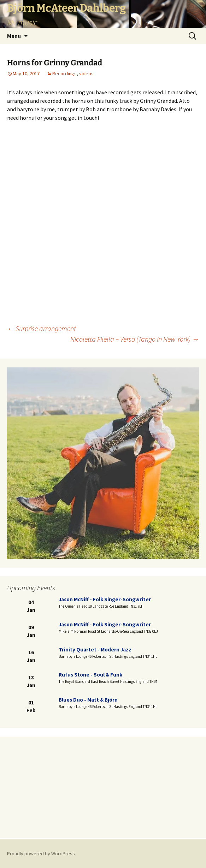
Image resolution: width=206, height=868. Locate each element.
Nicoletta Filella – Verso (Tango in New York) (135, 339)
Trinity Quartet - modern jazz (95, 649)
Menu (14, 36)
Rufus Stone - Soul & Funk (90, 675)
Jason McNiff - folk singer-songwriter (105, 599)
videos (86, 73)
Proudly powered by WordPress (41, 854)
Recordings (64, 73)
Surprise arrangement (42, 328)
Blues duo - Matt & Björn (88, 700)
